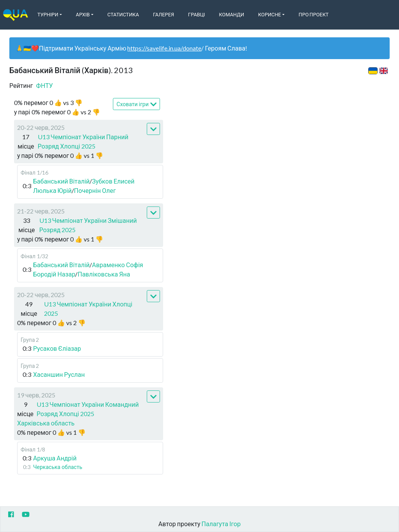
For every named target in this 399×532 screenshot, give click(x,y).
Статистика (123, 14)
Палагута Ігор (221, 524)
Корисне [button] (270, 14)
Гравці (197, 14)
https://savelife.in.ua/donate (164, 48)
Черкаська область (58, 467)
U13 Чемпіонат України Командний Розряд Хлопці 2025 (88, 409)
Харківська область (46, 423)
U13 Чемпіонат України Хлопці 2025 (88, 309)
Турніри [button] (48, 14)
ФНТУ (45, 85)
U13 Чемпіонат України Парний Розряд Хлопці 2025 (83, 141)
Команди (232, 14)
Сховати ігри (136, 104)
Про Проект (314, 14)
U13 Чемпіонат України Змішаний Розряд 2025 (88, 225)
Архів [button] (83, 14)
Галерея (163, 14)
